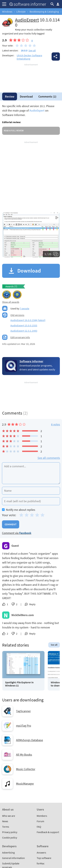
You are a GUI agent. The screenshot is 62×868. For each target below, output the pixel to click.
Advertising (8, 853)
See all (32, 50)
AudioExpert (37, 110)
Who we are (9, 816)
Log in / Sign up (58, 4)
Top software (44, 858)
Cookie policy (10, 838)
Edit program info (20, 337)
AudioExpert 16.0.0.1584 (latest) (28, 320)
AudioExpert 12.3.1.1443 (24, 331)
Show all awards (11, 302)
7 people (24, 308)
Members (42, 816)
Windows (7, 12)
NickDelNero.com (23, 615)
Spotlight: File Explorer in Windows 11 (19, 684)
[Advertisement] (31, 76)
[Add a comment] (31, 473)
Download (26, 96)
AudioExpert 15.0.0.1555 (24, 325)
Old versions (17, 315)
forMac (41, 863)
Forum (40, 821)
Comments (47, 96)
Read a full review (14, 131)
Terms (6, 827)
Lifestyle (21, 12)
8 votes (56, 424)
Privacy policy (10, 832)
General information (13, 858)
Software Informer (31, 361)
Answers (41, 853)
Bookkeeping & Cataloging (44, 12)
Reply (32, 604)
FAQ (39, 827)
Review (10, 96)
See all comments (49, 458)
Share (56, 57)
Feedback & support (48, 832)
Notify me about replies (19, 510)
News (5, 821)
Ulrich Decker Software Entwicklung (29, 57)
